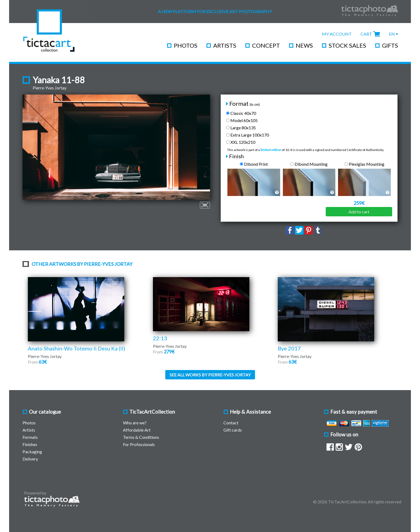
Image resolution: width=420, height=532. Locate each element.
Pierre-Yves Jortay (50, 88)
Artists (225, 45)
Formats (30, 437)
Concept (266, 45)
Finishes (30, 444)
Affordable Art (137, 430)
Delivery (30, 459)
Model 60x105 (242, 120)
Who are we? (135, 423)
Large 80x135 (241, 128)
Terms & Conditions (141, 437)
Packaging (32, 452)
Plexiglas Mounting (364, 164)
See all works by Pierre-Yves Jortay (210, 375)
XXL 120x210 (241, 142)
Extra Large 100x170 (247, 135)
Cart (366, 34)
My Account (337, 34)
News (304, 45)
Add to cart (359, 212)
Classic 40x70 (241, 113)
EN (393, 34)
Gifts (390, 45)
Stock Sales (347, 45)
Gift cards (233, 430)
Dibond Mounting (309, 164)
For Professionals (139, 444)
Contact (231, 423)
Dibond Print (254, 164)
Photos (186, 45)
